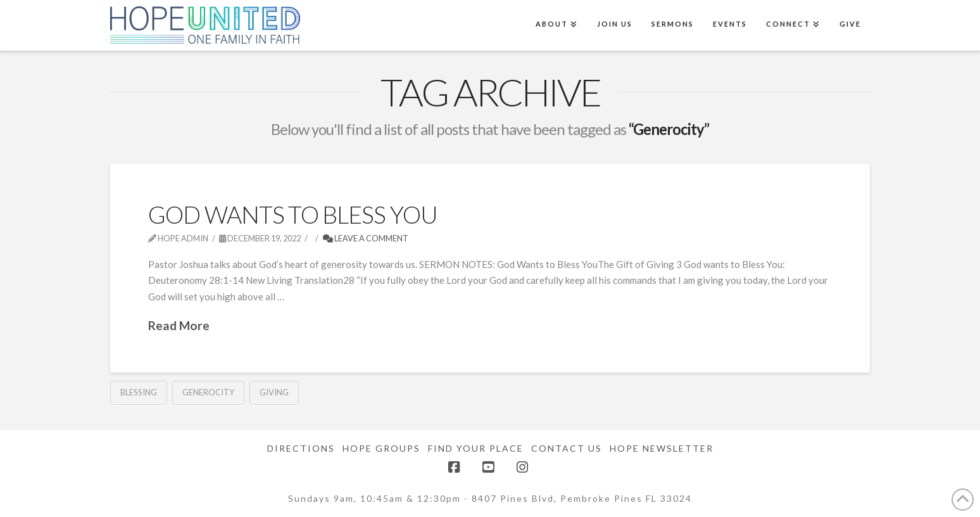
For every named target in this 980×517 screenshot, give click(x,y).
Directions (301, 448)
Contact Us (567, 448)
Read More (179, 325)
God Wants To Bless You (293, 214)
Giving (274, 392)
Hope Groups (381, 448)
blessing (139, 392)
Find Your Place (476, 448)
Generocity (208, 392)
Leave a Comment (366, 238)
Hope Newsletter (662, 448)
